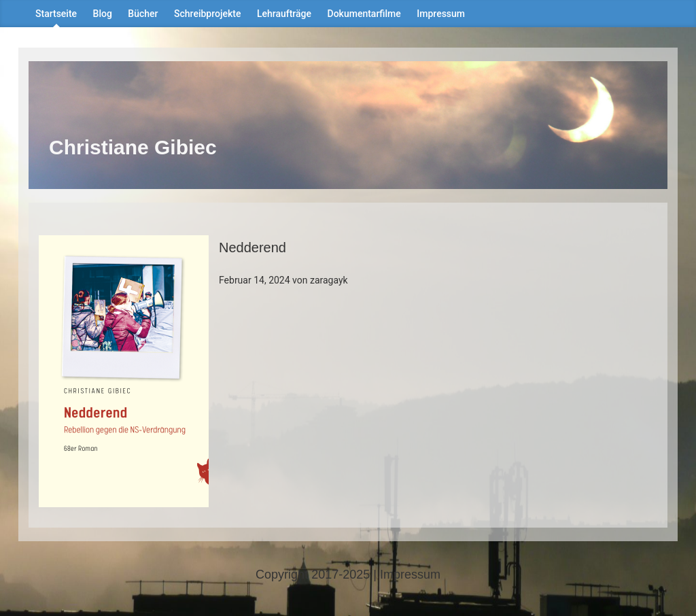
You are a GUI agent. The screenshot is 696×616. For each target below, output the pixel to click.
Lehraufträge (284, 14)
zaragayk (329, 280)
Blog (103, 14)
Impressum (441, 14)
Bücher (143, 14)
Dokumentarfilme (364, 14)
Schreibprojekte (207, 14)
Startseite (56, 14)
